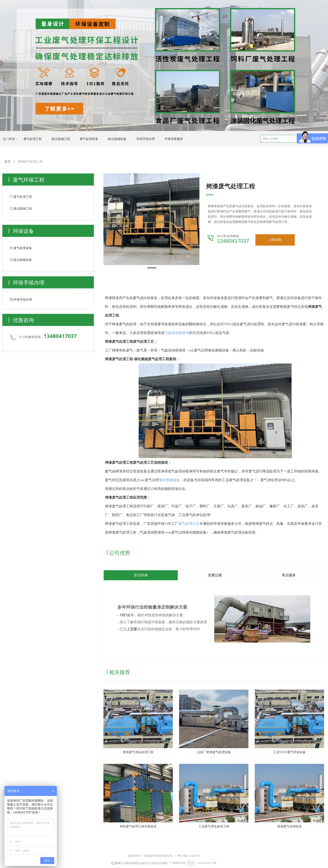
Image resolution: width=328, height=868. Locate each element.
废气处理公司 (189, 524)
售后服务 (289, 575)
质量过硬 (215, 575)
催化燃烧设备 (169, 480)
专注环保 (141, 575)
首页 (7, 162)
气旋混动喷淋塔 (177, 333)
